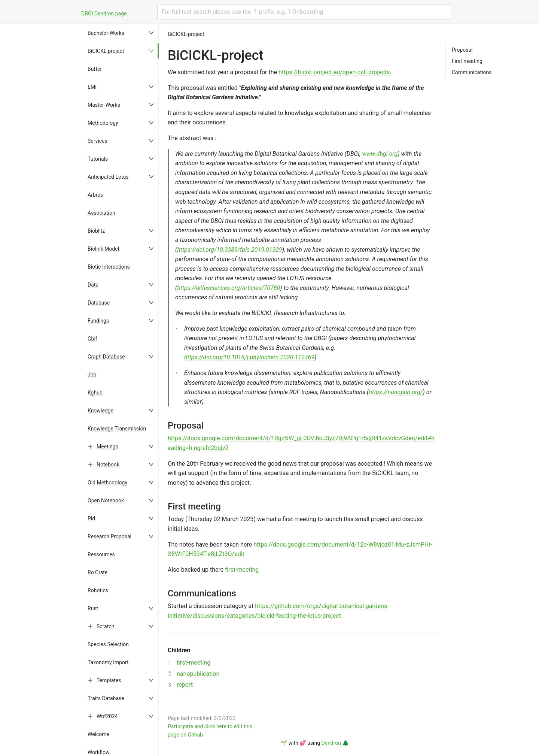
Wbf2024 (107, 716)
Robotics (98, 590)
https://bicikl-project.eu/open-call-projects (334, 72)
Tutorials (98, 159)
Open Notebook (106, 501)
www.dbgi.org (380, 154)
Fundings (98, 321)
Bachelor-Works (106, 33)
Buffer (95, 69)
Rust (93, 608)
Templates (109, 680)
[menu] (121, 390)
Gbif (92, 339)
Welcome (98, 734)
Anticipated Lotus (108, 177)
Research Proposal (109, 536)
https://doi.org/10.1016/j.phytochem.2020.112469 (249, 357)
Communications (472, 72)
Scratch (105, 626)
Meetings (107, 447)
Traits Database (106, 698)
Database (99, 303)
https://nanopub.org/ (396, 392)
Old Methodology (107, 483)
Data (93, 285)
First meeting (467, 61)
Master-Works (104, 105)
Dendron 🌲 (335, 743)
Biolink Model (103, 249)
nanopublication (198, 674)
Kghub (95, 393)
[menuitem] (121, 33)
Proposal (462, 50)
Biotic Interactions (109, 267)
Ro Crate (98, 572)
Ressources (101, 554)
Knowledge (101, 411)
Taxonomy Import (108, 662)
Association (101, 213)
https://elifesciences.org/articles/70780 (229, 288)
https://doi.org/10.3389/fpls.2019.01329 (229, 250)
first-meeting (242, 570)
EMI (92, 87)
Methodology (103, 123)
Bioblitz (96, 231)
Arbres (95, 195)
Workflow (99, 752)
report (185, 685)
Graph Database (106, 357)
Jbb (92, 375)
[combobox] (304, 12)
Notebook (108, 465)
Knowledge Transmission (117, 429)
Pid (91, 518)
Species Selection (108, 644)
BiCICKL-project (106, 51)
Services (98, 141)
